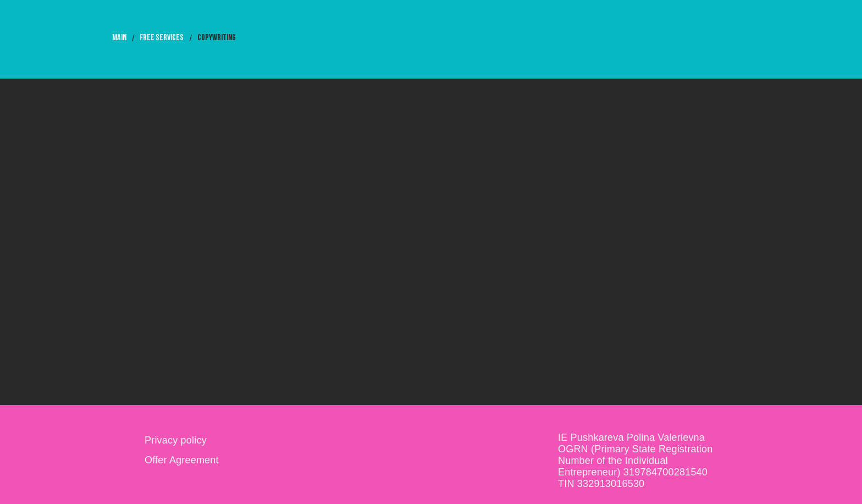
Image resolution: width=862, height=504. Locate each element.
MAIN (119, 38)
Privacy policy (176, 440)
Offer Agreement (182, 460)
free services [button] (162, 38)
